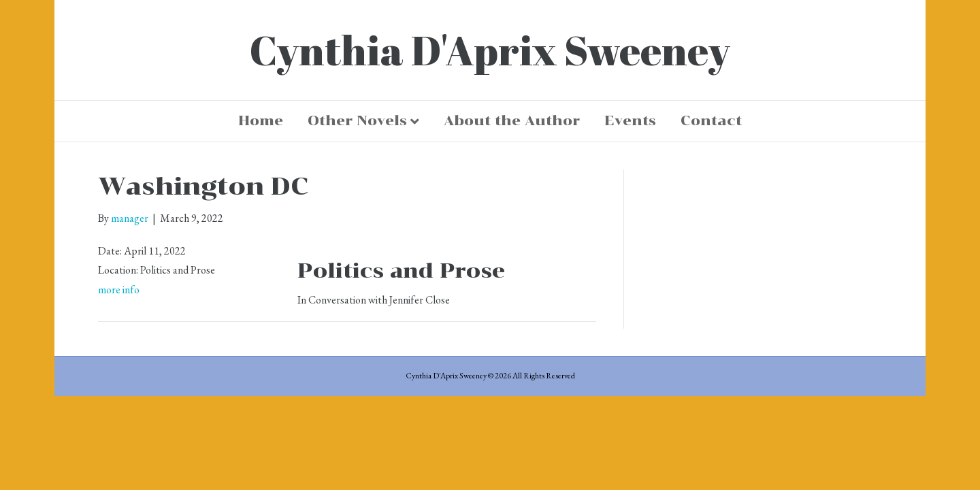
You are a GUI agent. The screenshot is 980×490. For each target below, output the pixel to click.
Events (630, 120)
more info (119, 290)
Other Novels (357, 120)
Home (261, 120)
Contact (711, 120)
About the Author (512, 120)
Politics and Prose (401, 271)
